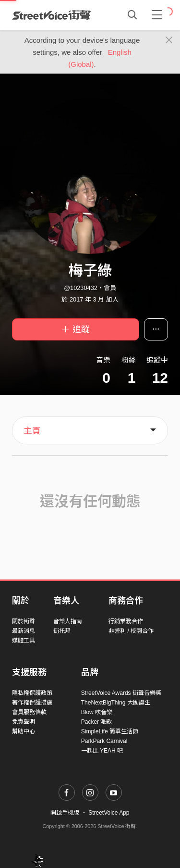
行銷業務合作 (126, 621)
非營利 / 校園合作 (131, 631)
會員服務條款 (29, 712)
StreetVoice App (109, 813)
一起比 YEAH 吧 (102, 751)
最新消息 (24, 631)
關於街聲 (24, 621)
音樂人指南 (68, 621)
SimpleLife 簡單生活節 (110, 731)
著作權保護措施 (32, 703)
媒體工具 (24, 641)
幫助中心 (24, 731)
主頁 (32, 431)
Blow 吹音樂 (97, 712)
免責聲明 (24, 722)
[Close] (169, 40)
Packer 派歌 (97, 722)
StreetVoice (52, 15)
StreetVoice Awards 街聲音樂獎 (121, 693)
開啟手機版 (65, 813)
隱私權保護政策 (32, 693)
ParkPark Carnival (104, 741)
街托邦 (62, 631)
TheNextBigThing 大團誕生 (116, 703)
